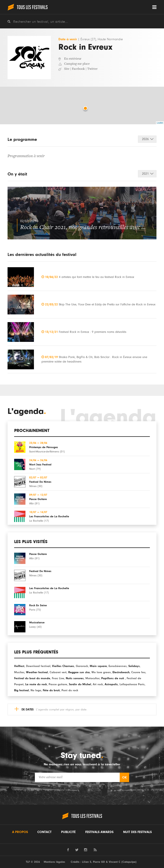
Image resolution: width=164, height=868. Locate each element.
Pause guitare (58, 684)
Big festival (21, 690)
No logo (36, 690)
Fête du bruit (51, 690)
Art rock (98, 684)
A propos (20, 832)
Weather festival (37, 672)
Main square (98, 666)
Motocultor (92, 678)
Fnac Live (58, 678)
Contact (44, 832)
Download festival (38, 666)
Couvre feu (138, 672)
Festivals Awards (99, 832)
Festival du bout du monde (32, 678)
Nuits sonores (75, 678)
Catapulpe (129, 862)
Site (67, 69)
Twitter (92, 69)
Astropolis (111, 684)
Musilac (19, 672)
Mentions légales (54, 862)
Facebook (78, 69)
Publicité (68, 832)
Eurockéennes (118, 666)
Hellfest (19, 666)
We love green (101, 672)
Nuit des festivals (137, 832)
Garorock (82, 666)
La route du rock (36, 684)
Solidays (134, 666)
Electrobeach (121, 672)
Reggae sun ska (79, 672)
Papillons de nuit (113, 678)
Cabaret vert (58, 672)
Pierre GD (99, 862)
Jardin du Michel (80, 684)
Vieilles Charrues (63, 666)
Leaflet (160, 123)
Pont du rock (70, 690)
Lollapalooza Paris (132, 684)
